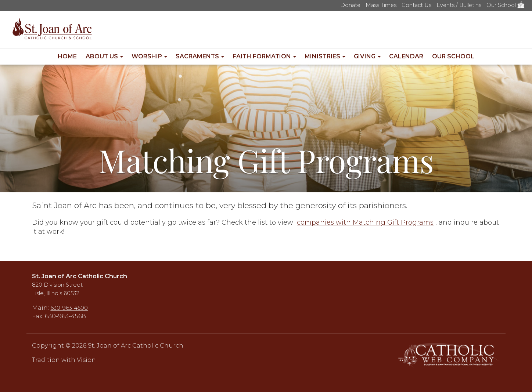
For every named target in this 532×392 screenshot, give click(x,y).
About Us (104, 56)
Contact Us (416, 5)
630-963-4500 (69, 308)
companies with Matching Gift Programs (365, 222)
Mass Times (381, 5)
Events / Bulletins (459, 5)
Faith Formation (264, 56)
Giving (367, 56)
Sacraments (200, 56)
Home (67, 56)
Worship (149, 56)
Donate (350, 5)
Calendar (406, 56)
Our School (506, 5)
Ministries (325, 56)
